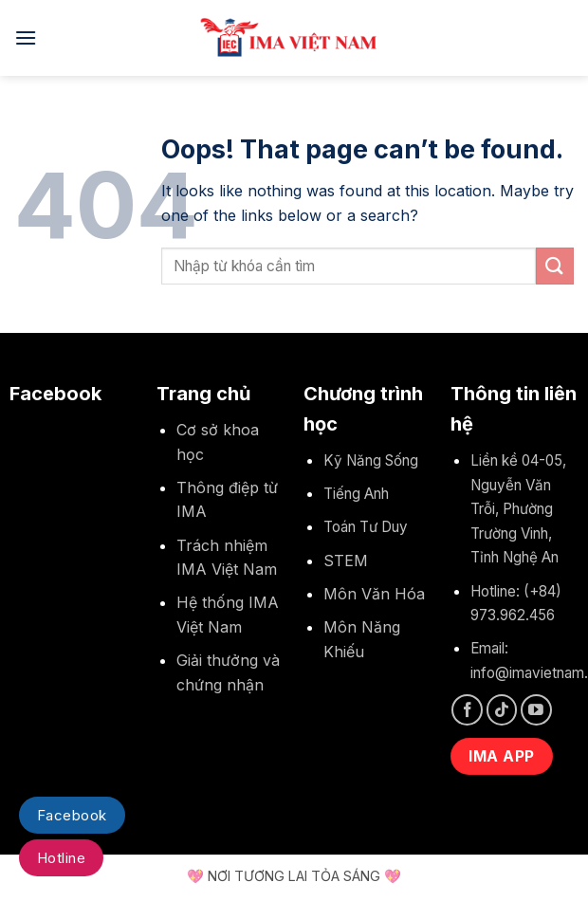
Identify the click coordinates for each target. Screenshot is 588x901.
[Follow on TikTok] (502, 710)
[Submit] (555, 266)
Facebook (72, 815)
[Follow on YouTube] (536, 710)
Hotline (61, 858)
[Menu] (26, 37)
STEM (346, 561)
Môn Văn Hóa (374, 594)
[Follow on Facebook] (467, 710)
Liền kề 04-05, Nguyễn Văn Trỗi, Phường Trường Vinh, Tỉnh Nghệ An (518, 509)
